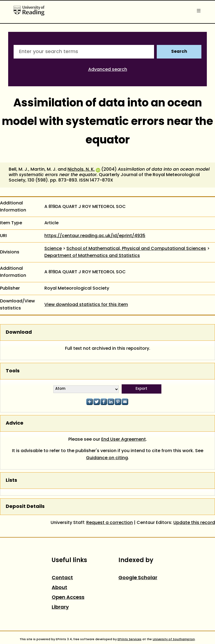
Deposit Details (25, 507)
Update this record (194, 523)
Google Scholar (138, 578)
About (59, 588)
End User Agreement (124, 440)
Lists (11, 481)
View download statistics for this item (86, 305)
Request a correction (110, 523)
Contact (62, 578)
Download (19, 332)
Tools (13, 371)
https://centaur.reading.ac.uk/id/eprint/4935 (95, 236)
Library (60, 607)
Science (53, 249)
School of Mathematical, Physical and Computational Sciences (136, 249)
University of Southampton (174, 639)
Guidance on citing (107, 458)
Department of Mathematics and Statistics (92, 256)
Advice (15, 423)
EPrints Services (130, 639)
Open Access (68, 598)
